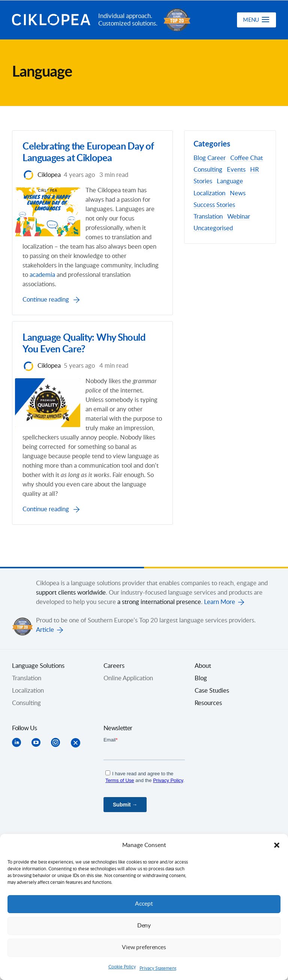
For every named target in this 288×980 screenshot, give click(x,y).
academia (129, 276)
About (203, 683)
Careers (114, 683)
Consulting (208, 170)
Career (217, 158)
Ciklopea (52, 20)
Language (230, 181)
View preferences (144, 948)
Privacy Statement (158, 968)
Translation (208, 217)
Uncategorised (213, 228)
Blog (200, 158)
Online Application (128, 695)
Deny (144, 926)
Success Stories (214, 205)
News (238, 193)
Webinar (239, 217)
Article (45, 646)
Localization (209, 193)
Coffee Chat (247, 158)
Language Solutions (38, 683)
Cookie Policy (122, 967)
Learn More (220, 619)
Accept (144, 904)
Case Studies (212, 707)
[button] (277, 845)
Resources (208, 720)
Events (236, 170)
